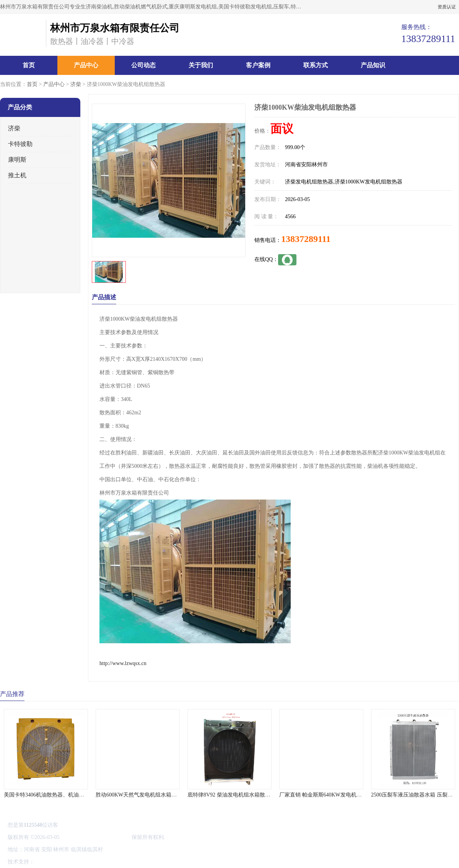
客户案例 (258, 65)
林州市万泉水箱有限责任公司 (96, 837)
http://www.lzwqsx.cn (123, 663)
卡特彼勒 (20, 144)
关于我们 (201, 65)
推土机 (17, 175)
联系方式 (316, 65)
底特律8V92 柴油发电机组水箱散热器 (232, 795)
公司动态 (143, 65)
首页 (29, 65)
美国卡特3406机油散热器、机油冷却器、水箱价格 (63, 795)
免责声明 (75, 862)
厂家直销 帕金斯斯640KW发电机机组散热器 (331, 795)
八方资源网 (49, 862)
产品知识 (373, 65)
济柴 (76, 84)
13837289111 (306, 239)
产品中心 (86, 65)
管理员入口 (100, 862)
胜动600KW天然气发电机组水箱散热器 (142, 795)
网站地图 (125, 862)
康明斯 (17, 160)
